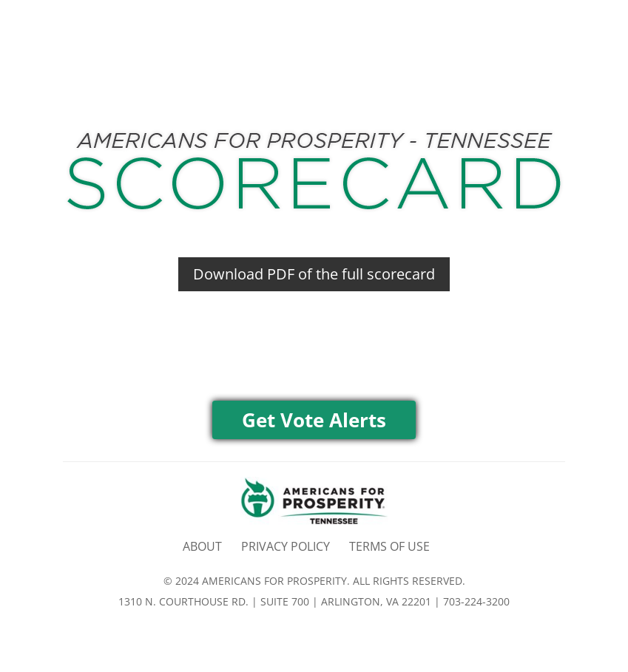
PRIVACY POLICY (286, 546)
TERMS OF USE (389, 546)
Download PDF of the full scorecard (314, 274)
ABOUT (202, 546)
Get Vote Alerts (314, 420)
